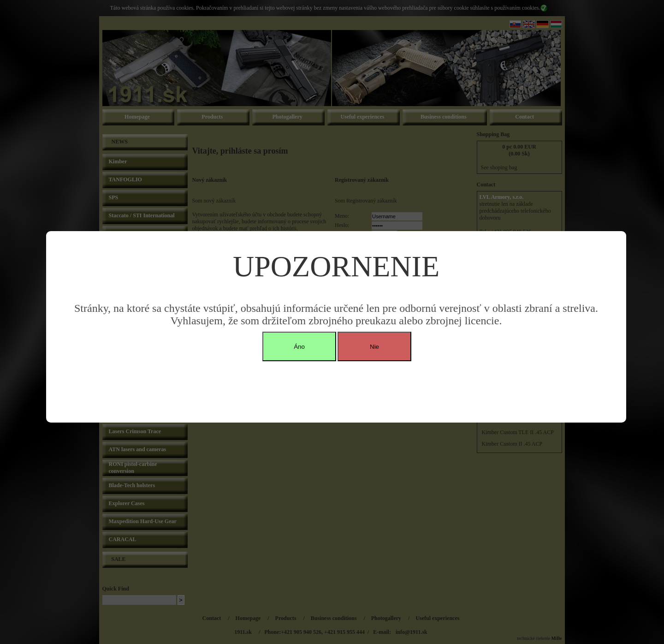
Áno (299, 347)
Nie (374, 347)
